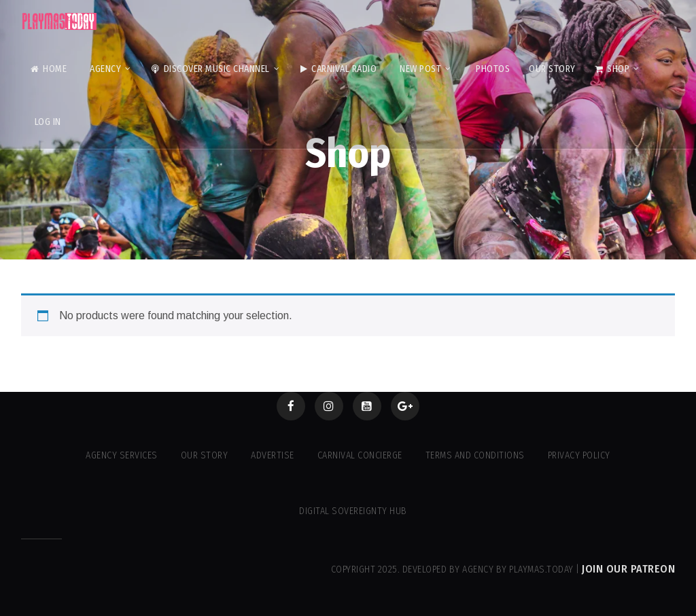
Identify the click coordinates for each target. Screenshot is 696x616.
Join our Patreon (628, 569)
